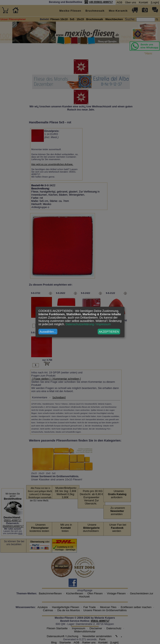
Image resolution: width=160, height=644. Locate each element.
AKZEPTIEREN (109, 332)
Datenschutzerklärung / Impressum (88, 324)
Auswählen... (48, 332)
